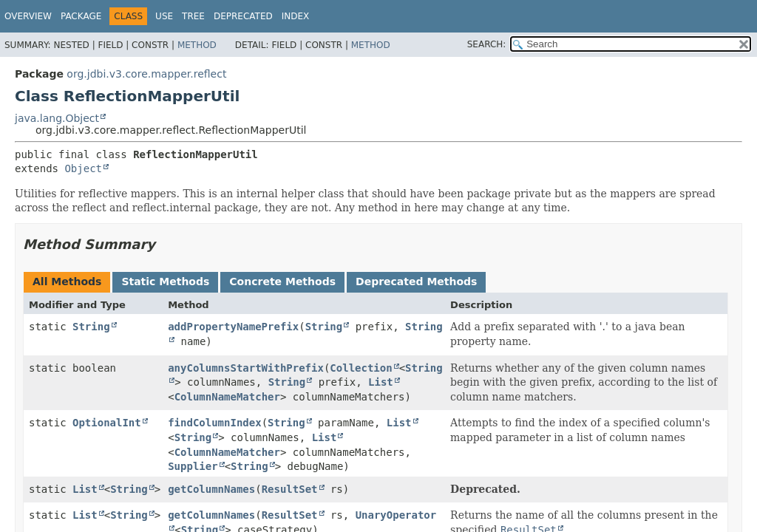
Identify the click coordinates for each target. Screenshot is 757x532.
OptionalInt (107, 423)
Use (164, 16)
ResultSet (290, 489)
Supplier (193, 466)
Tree (193, 16)
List (381, 382)
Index (296, 16)
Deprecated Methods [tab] (416, 282)
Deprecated (243, 16)
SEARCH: (487, 44)
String (91, 327)
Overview (28, 16)
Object (83, 168)
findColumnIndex (214, 423)
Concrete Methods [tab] (282, 282)
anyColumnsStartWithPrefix (246, 368)
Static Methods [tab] (165, 282)
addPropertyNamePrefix (233, 327)
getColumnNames (211, 489)
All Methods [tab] (67, 282)
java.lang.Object (57, 118)
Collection (361, 368)
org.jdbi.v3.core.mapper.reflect (146, 74)
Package (81, 16)
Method (197, 45)
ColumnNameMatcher (227, 397)
